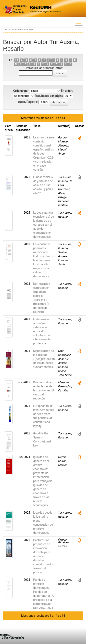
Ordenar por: (21, 91)
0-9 (16, 60)
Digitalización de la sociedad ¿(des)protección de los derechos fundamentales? (44, 359)
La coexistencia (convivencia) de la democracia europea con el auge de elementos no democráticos (44, 225)
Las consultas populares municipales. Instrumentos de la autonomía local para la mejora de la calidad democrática (44, 260)
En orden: (67, 91)
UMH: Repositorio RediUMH (19, 30)
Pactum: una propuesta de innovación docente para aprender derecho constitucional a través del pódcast (43, 556)
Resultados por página (49, 96)
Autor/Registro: (28, 102)
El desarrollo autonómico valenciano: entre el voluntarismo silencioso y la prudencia (42, 331)
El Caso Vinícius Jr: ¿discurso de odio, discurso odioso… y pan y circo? (43, 185)
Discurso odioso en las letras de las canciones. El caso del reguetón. (44, 390)
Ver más (62, 546)
